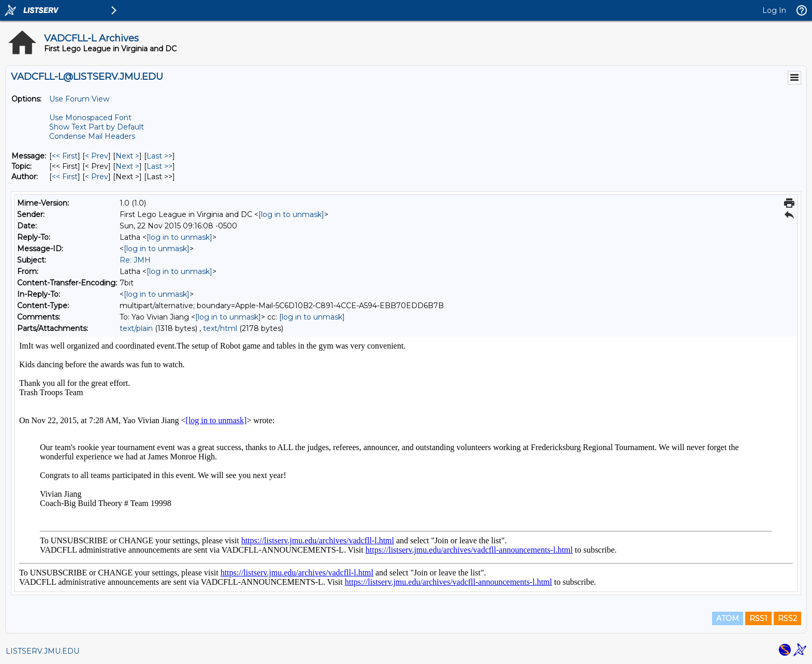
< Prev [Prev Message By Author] (97, 177)
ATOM (728, 618)
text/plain (136, 328)
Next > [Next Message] (127, 156)
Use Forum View (79, 99)
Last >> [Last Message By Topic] (160, 166)
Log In (774, 10)
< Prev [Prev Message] (97, 156)
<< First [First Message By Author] (65, 177)
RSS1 (758, 618)
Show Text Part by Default (97, 127)
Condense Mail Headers (92, 136)
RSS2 (787, 618)
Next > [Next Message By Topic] (127, 166)
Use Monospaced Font (90, 118)
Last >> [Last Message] (160, 156)
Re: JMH (135, 260)
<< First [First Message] (65, 156)
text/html (220, 328)
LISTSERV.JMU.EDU (42, 651)
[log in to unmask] (291, 214)
